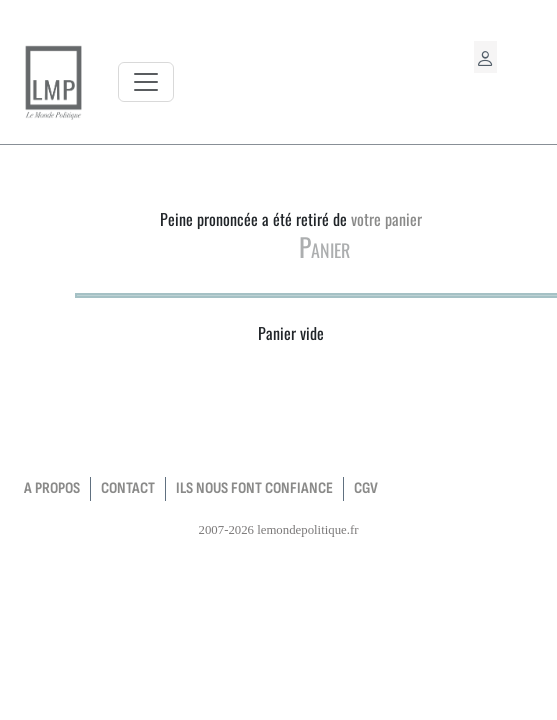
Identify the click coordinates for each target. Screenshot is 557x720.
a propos (52, 488)
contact (128, 488)
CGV (366, 488)
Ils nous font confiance (254, 488)
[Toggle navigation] (146, 82)
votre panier (386, 219)
